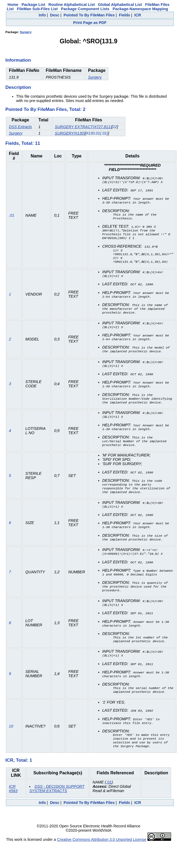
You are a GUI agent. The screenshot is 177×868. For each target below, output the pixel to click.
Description (18, 87)
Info (42, 15)
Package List (33, 5)
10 (11, 742)
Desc (55, 15)
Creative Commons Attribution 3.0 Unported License (102, 856)
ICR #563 (13, 805)
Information (18, 60)
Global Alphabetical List (120, 5)
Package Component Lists (85, 9)
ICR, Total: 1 (19, 776)
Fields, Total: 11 (23, 143)
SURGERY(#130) (70, 133)
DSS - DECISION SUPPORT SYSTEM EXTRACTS (57, 805)
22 (115, 127)
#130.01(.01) (97, 133)
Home (13, 5)
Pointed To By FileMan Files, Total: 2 (45, 109)
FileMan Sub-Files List (37, 9)
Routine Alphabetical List (72, 5)
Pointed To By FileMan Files (89, 15)
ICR (138, 15)
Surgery (26, 32)
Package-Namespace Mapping (140, 9)
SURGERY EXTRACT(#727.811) (83, 127)
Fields (125, 15)
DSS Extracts (20, 127)
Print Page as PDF (90, 23)
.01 (12, 218)
